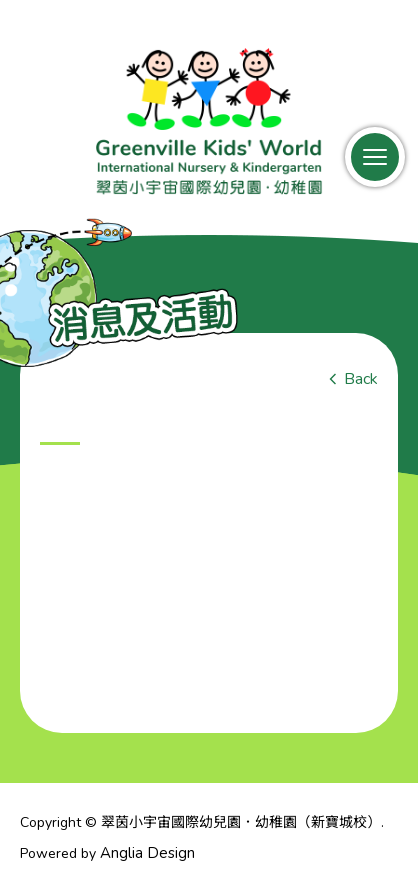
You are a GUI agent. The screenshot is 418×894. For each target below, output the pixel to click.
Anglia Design (147, 853)
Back (361, 379)
